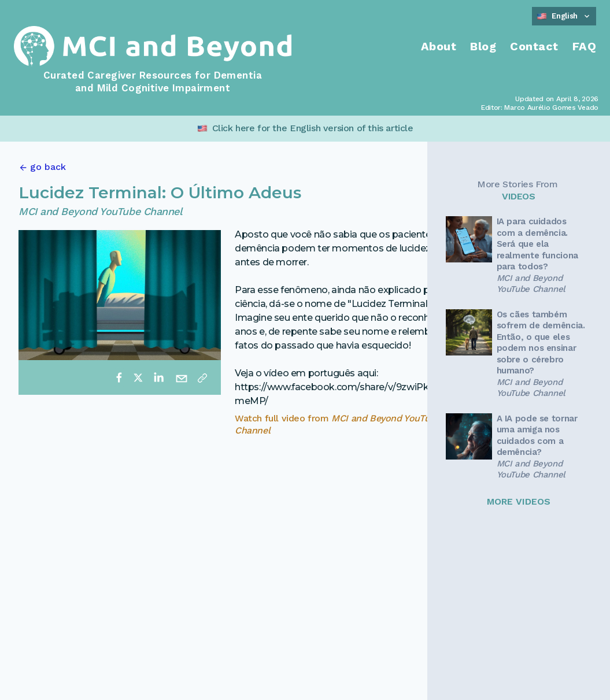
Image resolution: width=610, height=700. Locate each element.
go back (48, 167)
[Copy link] (202, 377)
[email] (182, 377)
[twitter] (138, 377)
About (439, 46)
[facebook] (119, 377)
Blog (483, 46)
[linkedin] (158, 377)
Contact (534, 46)
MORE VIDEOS (519, 501)
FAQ (585, 46)
